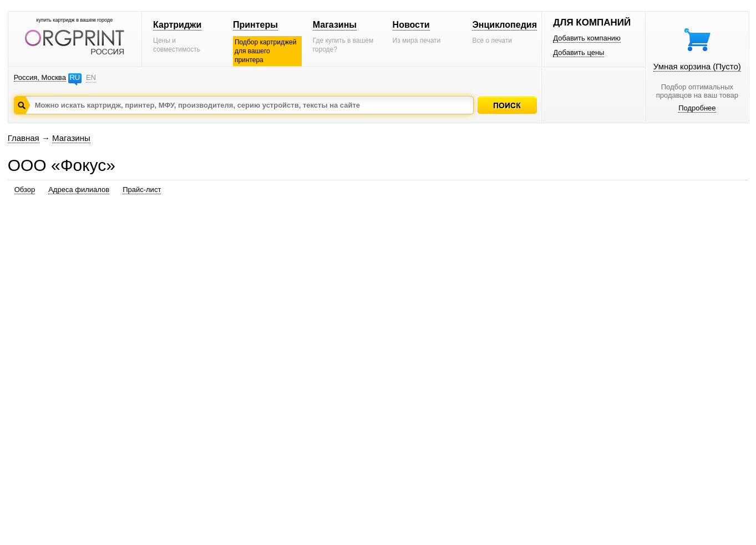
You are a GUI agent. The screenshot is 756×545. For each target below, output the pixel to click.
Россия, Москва (40, 77)
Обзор (25, 190)
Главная (24, 138)
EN (91, 77)
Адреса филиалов (79, 190)
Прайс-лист (142, 190)
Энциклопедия (504, 25)
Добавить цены (579, 52)
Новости (411, 25)
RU (75, 77)
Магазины (335, 25)
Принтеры (255, 25)
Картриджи (177, 25)
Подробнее (697, 108)
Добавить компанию (587, 38)
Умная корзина (697, 66)
